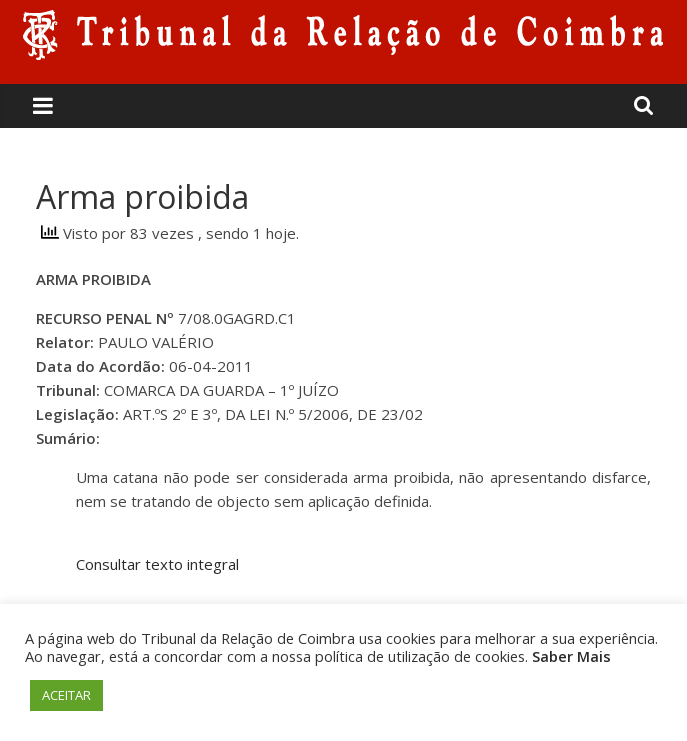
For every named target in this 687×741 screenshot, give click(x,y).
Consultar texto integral (157, 564)
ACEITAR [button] (66, 695)
